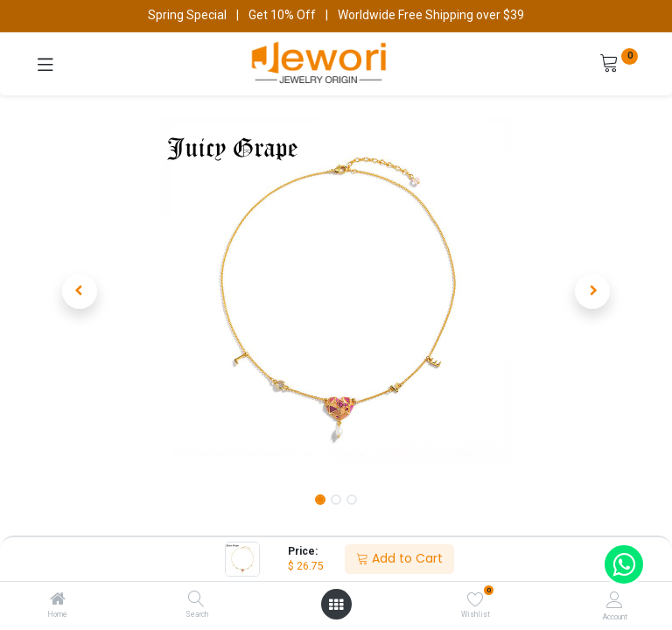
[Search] (196, 600)
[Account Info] (615, 600)
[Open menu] (336, 605)
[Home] (58, 600)
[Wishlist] (476, 599)
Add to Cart (399, 558)
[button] (80, 291)
